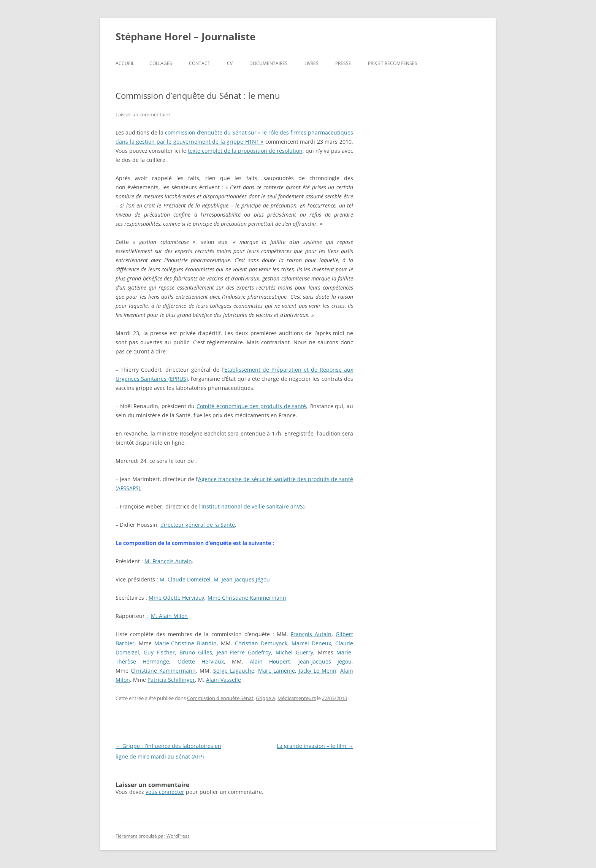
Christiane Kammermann (163, 671)
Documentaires (269, 63)
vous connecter (165, 792)
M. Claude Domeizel (185, 579)
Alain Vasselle (223, 680)
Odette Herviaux (201, 661)
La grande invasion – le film (315, 746)
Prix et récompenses (393, 63)
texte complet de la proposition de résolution (245, 151)
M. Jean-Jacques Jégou (242, 579)
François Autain (311, 634)
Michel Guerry (293, 652)
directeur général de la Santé (198, 525)
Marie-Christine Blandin (185, 643)
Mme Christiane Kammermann (247, 598)
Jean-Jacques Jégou (325, 661)
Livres (311, 63)
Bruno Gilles (196, 652)
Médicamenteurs (297, 698)
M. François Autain (168, 561)
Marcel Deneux (311, 643)
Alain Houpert (270, 661)
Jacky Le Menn (318, 671)
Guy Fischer (159, 652)
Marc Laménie (277, 671)
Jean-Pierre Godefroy (244, 652)
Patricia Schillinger (171, 680)
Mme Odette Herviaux (177, 598)
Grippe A (266, 698)
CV (230, 63)
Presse (343, 63)
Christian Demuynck (261, 643)
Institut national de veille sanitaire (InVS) (253, 506)
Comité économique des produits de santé (251, 406)
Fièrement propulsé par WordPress (153, 836)
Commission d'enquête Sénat (220, 698)
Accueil (125, 63)
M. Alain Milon (169, 616)
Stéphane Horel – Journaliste (185, 36)
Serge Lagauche (234, 671)
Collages (161, 63)
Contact (200, 63)
